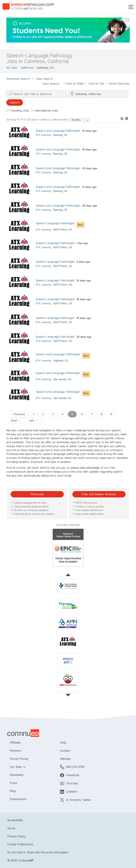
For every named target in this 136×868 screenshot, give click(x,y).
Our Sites (16, 767)
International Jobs (45, 111)
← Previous (17, 414)
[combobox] (80, 120)
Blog (13, 791)
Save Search (51, 84)
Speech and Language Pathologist (58, 131)
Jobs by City (96, 83)
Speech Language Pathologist (55, 223)
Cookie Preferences (20, 844)
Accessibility (15, 820)
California (27, 68)
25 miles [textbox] (76, 120)
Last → (33, 420)
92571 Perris (60, 230)
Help (63, 743)
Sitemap (65, 759)
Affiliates (15, 743)
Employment (18, 799)
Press (13, 783)
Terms (11, 828)
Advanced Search (18, 79)
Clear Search (44, 79)
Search (15, 102)
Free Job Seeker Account (99, 494)
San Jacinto (60, 379)
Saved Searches (119, 83)
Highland (58, 361)
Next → (16, 420)
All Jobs (12, 68)
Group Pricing (19, 759)
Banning (58, 135)
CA (65, 135)
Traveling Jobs (18, 111)
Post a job (37, 494)
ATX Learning (43, 135)
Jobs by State (75, 83)
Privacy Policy (16, 836)
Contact (65, 751)
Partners (15, 751)
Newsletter (17, 775)
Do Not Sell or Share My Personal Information (38, 852)
